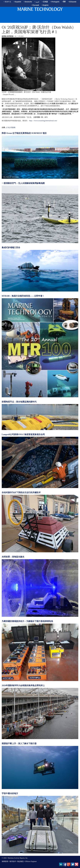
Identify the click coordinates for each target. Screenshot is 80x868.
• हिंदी (64, 2)
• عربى (37, 2)
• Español (17, 2)
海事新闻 (5, 861)
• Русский (35, 5)
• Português (55, 2)
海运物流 (20, 861)
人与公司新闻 (11, 128)
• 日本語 (45, 2)
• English (45, 5)
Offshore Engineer (31, 861)
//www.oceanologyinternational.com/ (45, 121)
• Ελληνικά (72, 2)
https (31, 121)
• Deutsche (28, 2)
